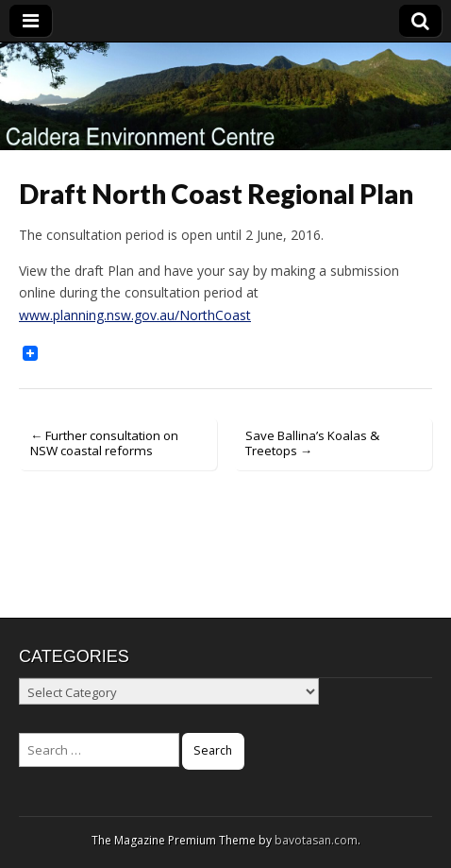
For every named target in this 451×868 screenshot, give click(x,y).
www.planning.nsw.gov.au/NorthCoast (135, 315)
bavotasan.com (316, 840)
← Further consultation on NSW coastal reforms (104, 443)
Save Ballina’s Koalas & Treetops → (312, 443)
